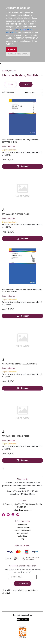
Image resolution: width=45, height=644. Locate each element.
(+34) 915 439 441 (22, 507)
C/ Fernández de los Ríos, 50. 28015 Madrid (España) (23, 504)
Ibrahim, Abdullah (8, 146)
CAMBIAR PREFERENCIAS (18, 54)
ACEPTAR (11, 49)
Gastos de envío (23, 533)
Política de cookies (22, 528)
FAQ (22, 539)
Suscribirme (22, 583)
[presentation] (20, 600)
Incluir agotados (8, 92)
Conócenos (22, 525)
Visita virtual (22, 536)
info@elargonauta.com (22, 510)
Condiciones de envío (22, 530)
